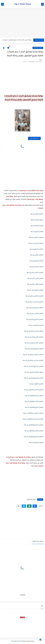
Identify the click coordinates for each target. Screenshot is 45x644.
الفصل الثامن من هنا (37, 255)
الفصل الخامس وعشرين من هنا (33, 355)
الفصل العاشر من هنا (36, 267)
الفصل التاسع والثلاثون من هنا (34, 437)
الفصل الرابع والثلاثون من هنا (34, 408)
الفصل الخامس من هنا (36, 238)
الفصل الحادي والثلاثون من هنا (34, 390)
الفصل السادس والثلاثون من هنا (33, 419)
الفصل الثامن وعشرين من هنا (34, 372)
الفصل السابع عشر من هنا (35, 308)
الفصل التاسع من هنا (36, 261)
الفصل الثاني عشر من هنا (35, 279)
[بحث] (2, 4)
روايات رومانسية (38, 48)
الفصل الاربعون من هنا (36, 443)
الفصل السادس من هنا (36, 243)
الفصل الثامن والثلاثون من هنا (34, 431)
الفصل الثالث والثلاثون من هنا (34, 402)
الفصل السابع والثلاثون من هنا (34, 425)
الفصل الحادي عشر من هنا (35, 273)
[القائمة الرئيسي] (43, 4)
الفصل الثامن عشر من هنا (35, 314)
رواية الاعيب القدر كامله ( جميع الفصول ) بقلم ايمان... (16, 40)
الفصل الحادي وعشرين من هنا (34, 331)
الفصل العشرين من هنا (36, 325)
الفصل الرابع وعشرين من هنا (34, 349)
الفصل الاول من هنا (37, 214)
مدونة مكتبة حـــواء (23, 4)
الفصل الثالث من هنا (37, 226)
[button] (35, 506)
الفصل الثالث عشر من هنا (35, 284)
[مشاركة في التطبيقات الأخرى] (18, 506)
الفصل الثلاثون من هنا (36, 384)
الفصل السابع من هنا (36, 249)
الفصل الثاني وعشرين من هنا (34, 337)
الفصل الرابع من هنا (37, 232)
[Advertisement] (22, 23)
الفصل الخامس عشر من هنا (34, 296)
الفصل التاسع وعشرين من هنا (34, 378)
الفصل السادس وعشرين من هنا (33, 361)
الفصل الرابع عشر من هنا (35, 290)
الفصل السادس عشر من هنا (34, 302)
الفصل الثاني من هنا (37, 220)
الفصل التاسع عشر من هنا (35, 320)
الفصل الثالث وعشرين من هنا (34, 343)
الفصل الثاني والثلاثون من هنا (34, 396)
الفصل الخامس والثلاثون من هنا (33, 413)
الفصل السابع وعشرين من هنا (34, 366)
